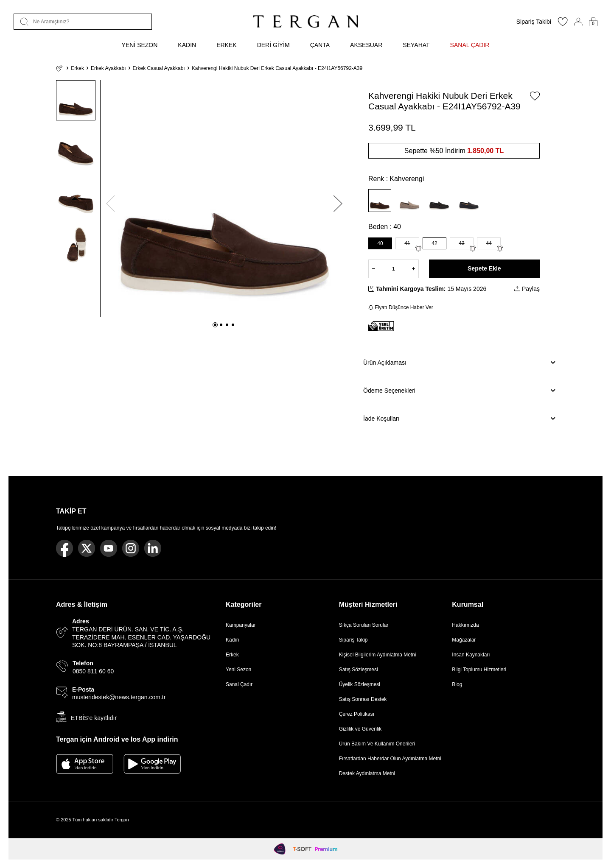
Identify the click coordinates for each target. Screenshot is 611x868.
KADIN (187, 45)
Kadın (232, 640)
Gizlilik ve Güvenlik (360, 729)
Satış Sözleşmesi (359, 670)
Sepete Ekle (484, 268)
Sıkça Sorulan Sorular (364, 625)
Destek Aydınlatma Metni (367, 773)
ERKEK (226, 45)
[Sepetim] (593, 22)
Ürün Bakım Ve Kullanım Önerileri (377, 744)
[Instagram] (131, 548)
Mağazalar (464, 640)
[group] (224, 199)
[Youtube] (109, 548)
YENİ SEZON (140, 45)
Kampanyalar (241, 625)
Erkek (77, 68)
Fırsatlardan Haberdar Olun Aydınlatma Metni (390, 759)
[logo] (305, 22)
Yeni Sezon (238, 670)
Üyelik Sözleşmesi (360, 684)
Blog (457, 684)
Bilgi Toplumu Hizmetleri (479, 670)
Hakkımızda (465, 625)
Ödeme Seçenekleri (459, 391)
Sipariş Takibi (534, 22)
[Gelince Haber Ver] (418, 248)
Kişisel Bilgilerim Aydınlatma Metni (379, 655)
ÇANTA (320, 45)
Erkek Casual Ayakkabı (159, 68)
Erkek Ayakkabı (108, 68)
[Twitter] (87, 548)
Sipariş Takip (353, 640)
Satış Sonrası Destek (363, 699)
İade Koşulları (459, 419)
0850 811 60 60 (93, 671)
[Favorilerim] (563, 24)
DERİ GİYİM (273, 45)
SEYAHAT (416, 45)
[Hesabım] (578, 22)
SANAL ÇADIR (470, 45)
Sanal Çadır (239, 684)
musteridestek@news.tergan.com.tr (119, 697)
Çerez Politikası (357, 714)
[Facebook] (64, 548)
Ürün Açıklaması (459, 363)
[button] (215, 325)
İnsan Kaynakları (471, 655)
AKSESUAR (366, 45)
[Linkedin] (153, 548)
